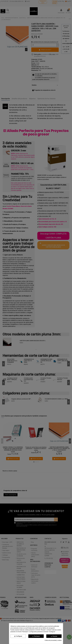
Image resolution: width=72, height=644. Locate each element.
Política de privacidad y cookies (53, 640)
